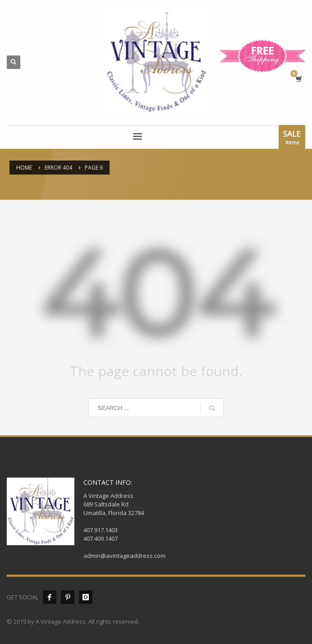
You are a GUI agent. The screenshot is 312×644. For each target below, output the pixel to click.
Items (292, 139)
